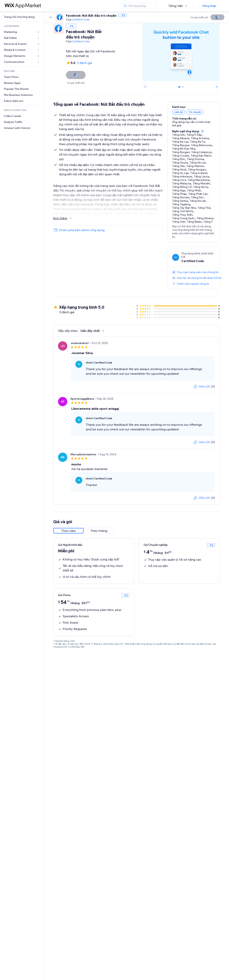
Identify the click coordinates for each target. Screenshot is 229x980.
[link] (22, 17)
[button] (202, 131)
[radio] (68, 531)
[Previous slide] (145, 87)
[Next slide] (217, 87)
